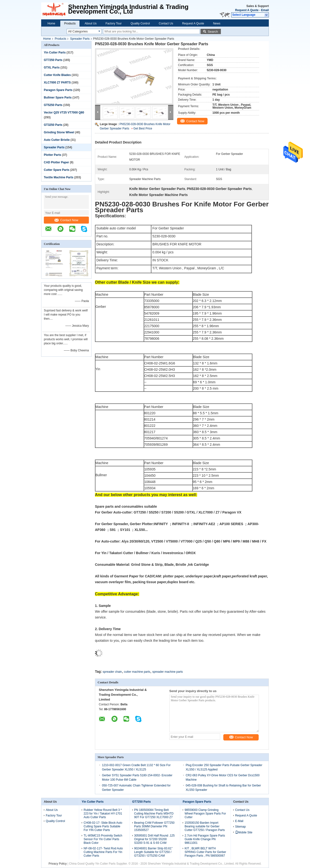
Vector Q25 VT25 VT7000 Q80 (64, 113)
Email (265, 10)
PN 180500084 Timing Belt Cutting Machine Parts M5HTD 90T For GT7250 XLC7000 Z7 (154, 814)
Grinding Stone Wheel (59, 132)
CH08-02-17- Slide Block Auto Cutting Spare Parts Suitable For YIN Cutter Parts (103, 826)
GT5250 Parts (53, 105)
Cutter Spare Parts (57, 170)
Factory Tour (114, 23)
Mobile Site (244, 832)
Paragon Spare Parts (58, 90)
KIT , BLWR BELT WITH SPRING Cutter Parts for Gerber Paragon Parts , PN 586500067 (205, 852)
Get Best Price (143, 128)
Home (51, 23)
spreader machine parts (168, 672)
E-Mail (239, 821)
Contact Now (66, 220)
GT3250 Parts (53, 125)
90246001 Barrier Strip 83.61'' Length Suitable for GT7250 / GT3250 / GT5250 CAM (153, 852)
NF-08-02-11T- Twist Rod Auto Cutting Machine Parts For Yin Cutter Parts (103, 852)
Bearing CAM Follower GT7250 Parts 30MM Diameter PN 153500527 (154, 826)
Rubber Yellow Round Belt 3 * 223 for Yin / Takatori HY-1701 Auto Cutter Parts (103, 814)
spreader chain (112, 672)
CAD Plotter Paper (56, 162)
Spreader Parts (80, 39)
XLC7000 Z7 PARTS (57, 83)
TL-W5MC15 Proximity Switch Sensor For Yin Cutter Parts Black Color (103, 839)
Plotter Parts (52, 155)
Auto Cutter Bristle (57, 140)
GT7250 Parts (53, 60)
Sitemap (240, 827)
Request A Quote (247, 10)
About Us (90, 23)
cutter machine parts (137, 672)
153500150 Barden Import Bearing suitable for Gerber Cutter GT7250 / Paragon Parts (205, 826)
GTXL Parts (52, 68)
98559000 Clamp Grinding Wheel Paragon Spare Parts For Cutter (205, 814)
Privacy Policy (58, 864)
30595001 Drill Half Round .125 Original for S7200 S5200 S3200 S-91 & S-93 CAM (154, 839)
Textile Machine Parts (59, 177)
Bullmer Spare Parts (58, 98)
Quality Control (140, 23)
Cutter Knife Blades (57, 75)
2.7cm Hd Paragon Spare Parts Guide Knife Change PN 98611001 (205, 839)
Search (213, 32)
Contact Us (166, 23)
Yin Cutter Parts (55, 53)
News (217, 23)
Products (70, 23)
